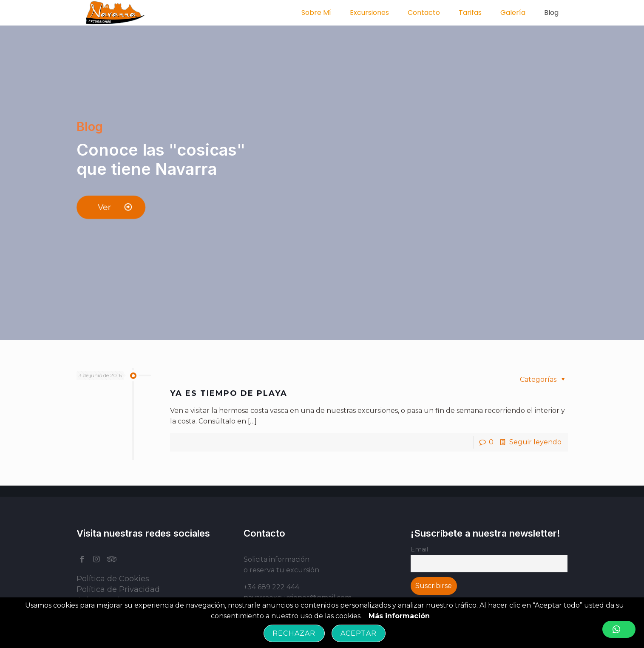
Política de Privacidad (118, 589)
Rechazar (294, 633)
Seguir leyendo (535, 442)
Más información (399, 616)
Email (419, 549)
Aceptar (359, 633)
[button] (619, 629)
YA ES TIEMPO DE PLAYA (229, 393)
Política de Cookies (113, 579)
